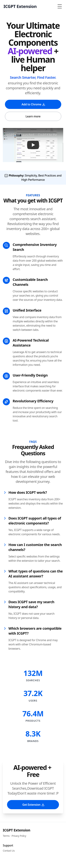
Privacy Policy (19, 836)
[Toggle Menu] (60, 6)
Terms (6, 836)
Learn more (33, 116)
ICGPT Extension (17, 830)
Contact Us (9, 851)
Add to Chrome (34, 104)
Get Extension (34, 805)
